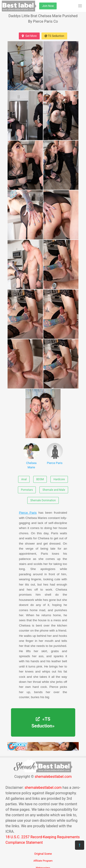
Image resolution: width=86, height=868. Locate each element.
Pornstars (27, 490)
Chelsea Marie (31, 456)
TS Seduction (54, 36)
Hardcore (59, 479)
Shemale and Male (54, 490)
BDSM (40, 479)
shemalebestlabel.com (53, 777)
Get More (29, 36)
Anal (24, 479)
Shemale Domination (43, 500)
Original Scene (43, 854)
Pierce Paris (55, 454)
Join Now (48, 6)
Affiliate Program (43, 861)
